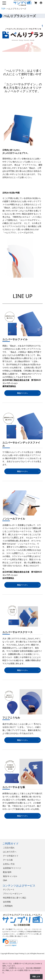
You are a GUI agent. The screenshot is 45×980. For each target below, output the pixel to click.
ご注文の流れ (9, 848)
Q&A (5, 880)
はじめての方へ (10, 852)
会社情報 (7, 902)
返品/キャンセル (10, 876)
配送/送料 (7, 872)
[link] (10, 942)
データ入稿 (8, 860)
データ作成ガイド (11, 856)
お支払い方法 (9, 864)
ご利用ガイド (11, 843)
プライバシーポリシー (13, 894)
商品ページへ (22, 393)
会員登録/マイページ (12, 868)
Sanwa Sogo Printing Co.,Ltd (19, 953)
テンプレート (9, 889)
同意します (36, 977)
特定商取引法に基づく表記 (15, 898)
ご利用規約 (8, 906)
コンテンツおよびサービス (19, 885)
